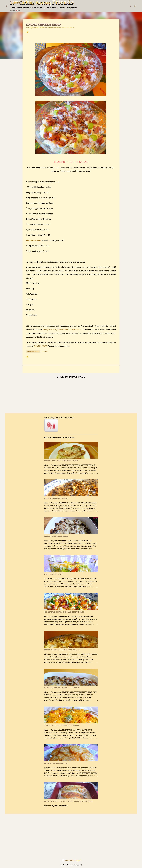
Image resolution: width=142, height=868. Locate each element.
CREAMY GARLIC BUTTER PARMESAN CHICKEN (61, 461)
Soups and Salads (33, 351)
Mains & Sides (52, 8)
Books (19, 8)
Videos (74, 8)
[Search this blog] (125, 6)
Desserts (62, 8)
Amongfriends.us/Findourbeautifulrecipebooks (61, 330)
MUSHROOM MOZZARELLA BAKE (56, 536)
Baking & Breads (39, 8)
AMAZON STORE (40, 346)
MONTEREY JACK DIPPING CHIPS (56, 763)
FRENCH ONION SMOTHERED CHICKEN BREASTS (62, 650)
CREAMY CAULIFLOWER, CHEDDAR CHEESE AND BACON (65, 612)
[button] (27, 32)
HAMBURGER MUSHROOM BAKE (56, 498)
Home (13, 8)
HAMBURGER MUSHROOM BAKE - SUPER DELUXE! (62, 688)
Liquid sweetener (34, 240)
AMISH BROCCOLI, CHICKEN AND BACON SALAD (62, 725)
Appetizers (27, 8)
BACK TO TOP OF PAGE (71, 377)
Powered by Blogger (71, 860)
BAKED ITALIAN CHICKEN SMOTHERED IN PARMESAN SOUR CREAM (69, 801)
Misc (68, 8)
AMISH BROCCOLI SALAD (53, 574)
